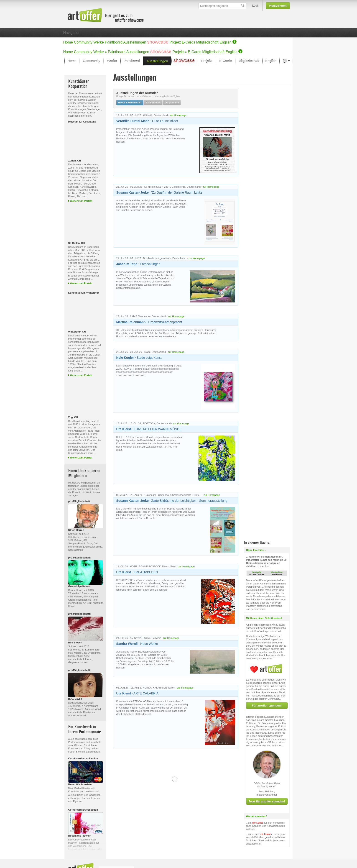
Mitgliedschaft (207, 42)
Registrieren (278, 6)
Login (256, 6)
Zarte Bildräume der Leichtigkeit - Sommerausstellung (172, 501)
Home (68, 42)
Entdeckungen (138, 264)
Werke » (100, 52)
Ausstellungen (135, 42)
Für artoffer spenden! (267, 682)
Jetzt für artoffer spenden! (267, 778)
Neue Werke (137, 644)
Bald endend (153, 102)
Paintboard (113, 42)
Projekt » (180, 52)
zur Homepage (178, 115)
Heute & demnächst (130, 102)
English (225, 42)
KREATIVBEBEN (137, 572)
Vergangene (172, 102)
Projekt (175, 42)
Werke (99, 42)
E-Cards (188, 42)
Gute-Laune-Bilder (147, 121)
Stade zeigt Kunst (139, 358)
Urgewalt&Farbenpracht (149, 322)
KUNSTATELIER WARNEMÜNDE (149, 429)
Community (83, 42)
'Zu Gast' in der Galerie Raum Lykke (159, 192)
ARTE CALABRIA (138, 693)
